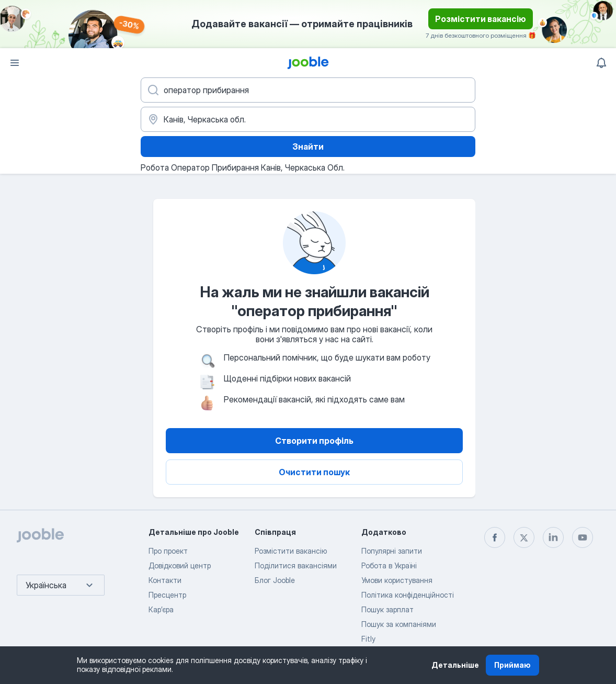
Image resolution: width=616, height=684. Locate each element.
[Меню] (15, 63)
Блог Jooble (275, 580)
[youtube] (583, 537)
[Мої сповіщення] (601, 63)
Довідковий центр (180, 565)
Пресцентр (167, 595)
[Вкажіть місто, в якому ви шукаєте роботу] (308, 119)
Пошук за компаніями (399, 624)
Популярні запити (392, 551)
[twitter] (524, 537)
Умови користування (397, 580)
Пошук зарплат (387, 609)
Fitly (368, 639)
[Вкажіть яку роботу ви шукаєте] (308, 90)
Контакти (165, 580)
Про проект (168, 551)
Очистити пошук (314, 472)
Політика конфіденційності (408, 595)
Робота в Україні (389, 565)
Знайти (308, 147)
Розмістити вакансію (481, 19)
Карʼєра (161, 609)
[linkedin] (553, 537)
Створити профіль (314, 441)
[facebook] (495, 537)
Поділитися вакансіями (296, 565)
